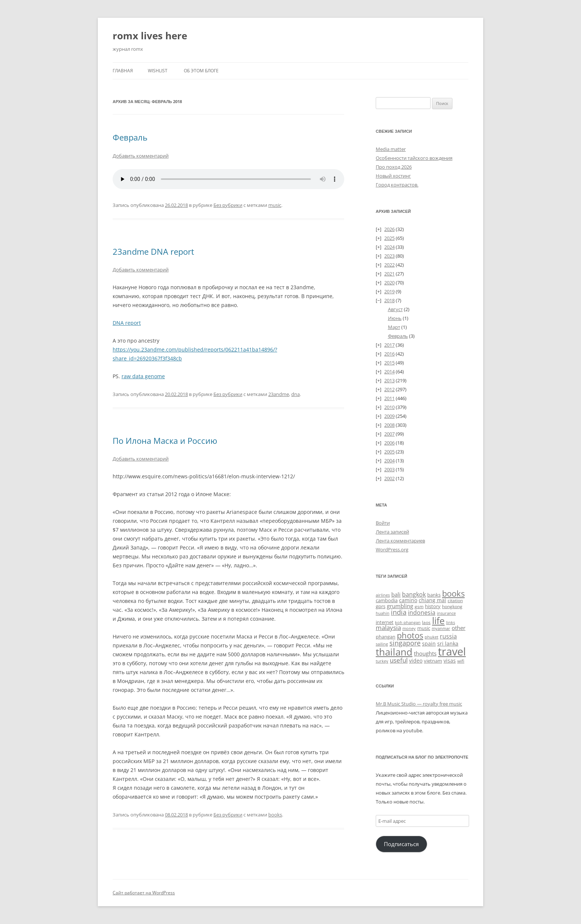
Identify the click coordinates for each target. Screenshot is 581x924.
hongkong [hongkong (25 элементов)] (452, 606)
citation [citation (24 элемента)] (455, 600)
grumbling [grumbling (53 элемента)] (400, 606)
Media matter (391, 149)
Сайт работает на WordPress (144, 893)
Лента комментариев (400, 541)
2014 (389, 372)
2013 (389, 380)
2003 (389, 469)
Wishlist (158, 71)
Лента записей (392, 532)
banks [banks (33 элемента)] (434, 595)
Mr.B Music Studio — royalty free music (419, 704)
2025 (389, 238)
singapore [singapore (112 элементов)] (405, 643)
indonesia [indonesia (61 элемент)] (422, 613)
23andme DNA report (153, 251)
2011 (389, 398)
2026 (389, 229)
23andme (279, 394)
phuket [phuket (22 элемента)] (431, 637)
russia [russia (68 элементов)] (448, 636)
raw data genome (143, 376)
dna (296, 394)
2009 (389, 416)
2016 (389, 354)
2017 (389, 345)
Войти (383, 523)
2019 (389, 291)
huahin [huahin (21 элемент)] (383, 613)
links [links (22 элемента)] (451, 622)
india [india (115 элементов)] (399, 612)
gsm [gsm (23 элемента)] (419, 606)
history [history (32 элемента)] (433, 606)
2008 (389, 425)
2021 (389, 274)
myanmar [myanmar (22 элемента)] (441, 628)
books (275, 815)
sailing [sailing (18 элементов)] (382, 644)
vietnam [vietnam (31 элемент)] (433, 661)
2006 (389, 443)
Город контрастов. (397, 185)
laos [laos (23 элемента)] (426, 622)
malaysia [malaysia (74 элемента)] (388, 628)
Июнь (395, 318)
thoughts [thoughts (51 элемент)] (425, 653)
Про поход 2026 (394, 167)
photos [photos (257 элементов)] (410, 635)
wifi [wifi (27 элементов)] (461, 661)
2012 (389, 389)
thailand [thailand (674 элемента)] (394, 652)
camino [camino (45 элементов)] (408, 600)
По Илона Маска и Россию (165, 440)
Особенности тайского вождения (414, 158)
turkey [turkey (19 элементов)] (382, 661)
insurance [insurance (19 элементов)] (446, 613)
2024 (389, 247)
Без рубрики (228, 205)
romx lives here (150, 36)
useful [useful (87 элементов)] (399, 660)
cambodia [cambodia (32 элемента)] (387, 600)
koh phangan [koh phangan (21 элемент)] (408, 622)
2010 (389, 407)
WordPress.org (392, 550)
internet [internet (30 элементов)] (385, 622)
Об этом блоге (201, 71)
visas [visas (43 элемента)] (450, 661)
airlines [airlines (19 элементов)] (383, 595)
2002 (389, 478)
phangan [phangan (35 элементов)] (386, 637)
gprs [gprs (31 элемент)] (381, 606)
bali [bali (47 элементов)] (396, 594)
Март (394, 327)
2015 (389, 363)
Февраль (130, 137)
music (275, 205)
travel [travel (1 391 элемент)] (452, 651)
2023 (389, 256)
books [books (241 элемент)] (453, 593)
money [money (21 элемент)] (409, 628)
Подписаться (401, 844)
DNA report (127, 323)
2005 (389, 452)
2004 (389, 461)
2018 (389, 300)
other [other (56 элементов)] (459, 628)
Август (395, 309)
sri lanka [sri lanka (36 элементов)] (448, 643)
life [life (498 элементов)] (438, 620)
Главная (123, 71)
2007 (389, 434)
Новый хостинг (393, 176)
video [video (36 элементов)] (416, 661)
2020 (389, 283)
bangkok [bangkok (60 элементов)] (414, 594)
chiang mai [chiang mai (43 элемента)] (432, 600)
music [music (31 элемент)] (424, 628)
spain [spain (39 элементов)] (429, 643)
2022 (389, 265)
